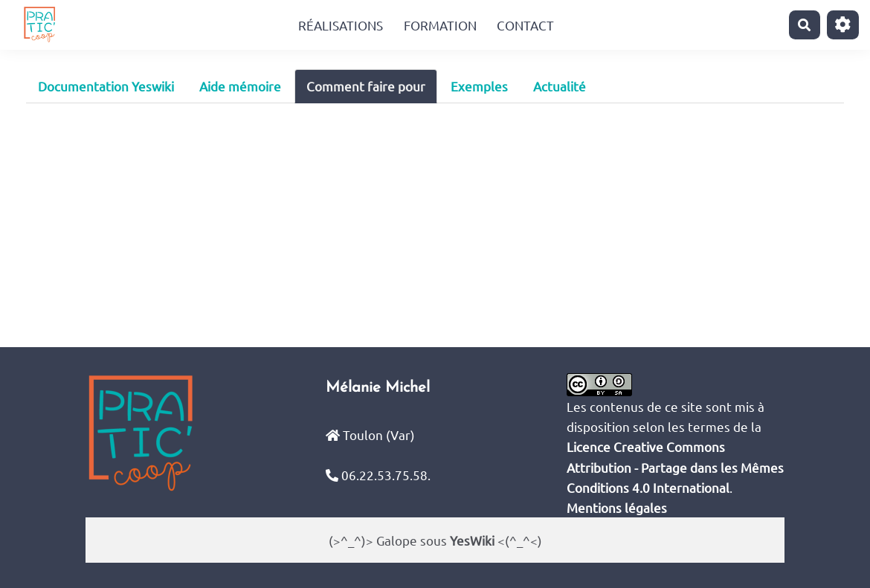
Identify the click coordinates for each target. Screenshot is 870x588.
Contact (525, 25)
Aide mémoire (240, 86)
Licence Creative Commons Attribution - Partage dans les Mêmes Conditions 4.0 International (675, 466)
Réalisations (341, 25)
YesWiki (472, 540)
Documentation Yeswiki (106, 86)
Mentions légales (617, 507)
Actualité (560, 86)
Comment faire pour (366, 86)
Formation (440, 25)
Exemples (479, 86)
